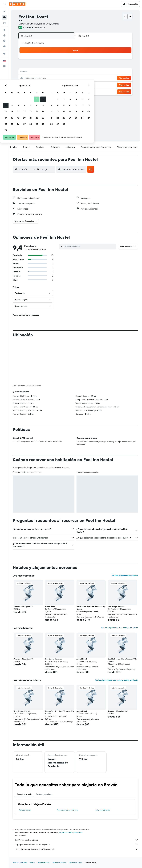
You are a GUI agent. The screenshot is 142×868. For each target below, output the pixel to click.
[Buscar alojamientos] (4, 17)
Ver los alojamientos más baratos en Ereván (120, 628)
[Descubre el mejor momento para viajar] (4, 41)
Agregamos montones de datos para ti (77, 845)
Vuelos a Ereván (25, 810)
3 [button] (30, 66)
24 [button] (30, 85)
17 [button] (30, 78)
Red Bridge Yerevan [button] (116, 607)
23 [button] (67, 78)
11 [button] (36, 72)
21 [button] (54, 78)
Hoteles (32, 862)
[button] (4, 4)
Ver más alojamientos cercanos (125, 575)
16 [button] (67, 72)
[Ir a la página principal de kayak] (17, 4)
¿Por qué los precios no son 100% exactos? (77, 849)
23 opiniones (39, 27)
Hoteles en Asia (44, 862)
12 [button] (42, 72)
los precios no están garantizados (71, 832)
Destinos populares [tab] (44, 794)
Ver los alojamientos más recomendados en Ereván (117, 680)
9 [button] (67, 66)
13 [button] (48, 72)
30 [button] (67, 85)
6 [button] (48, 66)
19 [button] (42, 78)
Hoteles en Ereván (102, 810)
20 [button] (48, 78)
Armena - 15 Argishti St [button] (24, 607)
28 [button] (54, 85)
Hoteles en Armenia (59, 862)
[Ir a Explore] (4, 30)
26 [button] (42, 85)
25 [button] (36, 85)
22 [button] (60, 78)
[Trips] (4, 54)
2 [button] (67, 60)
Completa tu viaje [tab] (24, 794)
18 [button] (36, 78)
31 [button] (30, 91)
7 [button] (54, 66)
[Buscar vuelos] (4, 12)
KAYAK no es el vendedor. (77, 840)
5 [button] (42, 66)
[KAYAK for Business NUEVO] (4, 46)
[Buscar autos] (4, 23)
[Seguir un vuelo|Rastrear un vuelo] (4, 35)
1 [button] (60, 60)
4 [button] (36, 66)
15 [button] (61, 72)
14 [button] (54, 72)
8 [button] (61, 66)
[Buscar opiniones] (90, 247)
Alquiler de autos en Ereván (68, 810)
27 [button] (48, 85)
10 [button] (30, 72)
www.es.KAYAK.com (20, 862)
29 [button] (60, 85)
